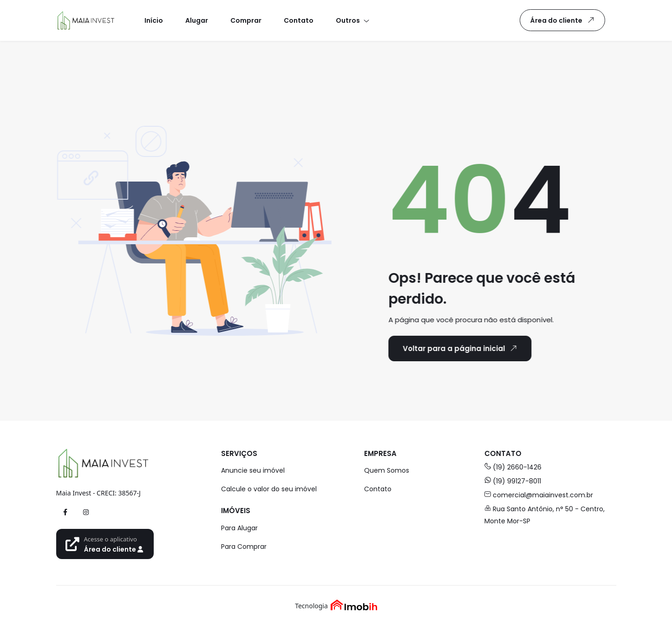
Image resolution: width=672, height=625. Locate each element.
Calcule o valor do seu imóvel (269, 489)
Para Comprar (244, 547)
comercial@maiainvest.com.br (539, 495)
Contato (378, 489)
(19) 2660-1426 (513, 467)
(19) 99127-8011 (513, 481)
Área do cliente (564, 20)
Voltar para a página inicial (460, 348)
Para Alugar (239, 528)
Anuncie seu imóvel (253, 470)
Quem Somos (387, 470)
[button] (352, 20)
